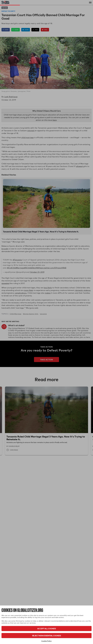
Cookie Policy (46, 641)
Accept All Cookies (47, 629)
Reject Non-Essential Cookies (47, 636)
